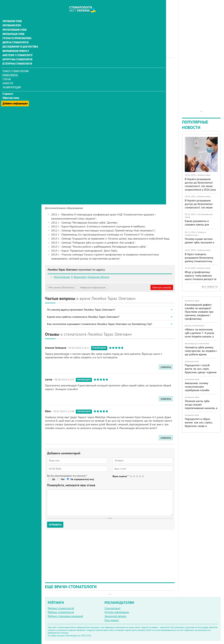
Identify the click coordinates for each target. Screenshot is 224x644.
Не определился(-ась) (82, 479)
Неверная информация (93, 287)
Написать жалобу (162, 287)
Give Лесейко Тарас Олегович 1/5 (131, 476)
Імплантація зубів (13, 27)
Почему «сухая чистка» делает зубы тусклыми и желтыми (199, 242)
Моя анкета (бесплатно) (62, 287)
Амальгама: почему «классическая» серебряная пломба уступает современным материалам (199, 390)
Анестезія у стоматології (17, 48)
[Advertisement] (110, 25)
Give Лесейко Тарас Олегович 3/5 (137, 476)
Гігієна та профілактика (17, 32)
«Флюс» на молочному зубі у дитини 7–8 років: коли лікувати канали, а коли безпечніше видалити (200, 336)
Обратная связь (11, 91)
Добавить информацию (15, 95)
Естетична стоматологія (17, 57)
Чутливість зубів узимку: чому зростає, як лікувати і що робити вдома (201, 351)
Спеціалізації (112, 608)
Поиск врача (10, 68)
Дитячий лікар (93, 68)
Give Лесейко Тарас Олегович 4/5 (140, 476)
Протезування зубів (14, 23)
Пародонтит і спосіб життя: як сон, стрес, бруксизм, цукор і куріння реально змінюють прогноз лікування (201, 372)
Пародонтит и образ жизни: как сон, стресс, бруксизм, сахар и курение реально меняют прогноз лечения (200, 426)
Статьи (7, 72)
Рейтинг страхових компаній (65, 616)
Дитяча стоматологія (15, 36)
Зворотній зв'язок (115, 616)
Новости (8, 76)
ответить (166, 367)
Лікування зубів (12, 15)
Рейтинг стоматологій (61, 608)
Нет (63, 479)
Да (54, 479)
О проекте (8, 87)
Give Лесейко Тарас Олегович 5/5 (143, 476)
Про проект (112, 620)
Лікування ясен (12, 19)
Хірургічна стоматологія (17, 53)
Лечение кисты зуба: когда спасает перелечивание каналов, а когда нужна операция (201, 406)
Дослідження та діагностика (20, 40)
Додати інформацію (117, 612)
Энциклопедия (12, 80)
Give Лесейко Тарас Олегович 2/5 (134, 476)
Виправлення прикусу (15, 44)
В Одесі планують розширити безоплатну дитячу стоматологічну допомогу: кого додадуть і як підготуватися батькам (201, 261)
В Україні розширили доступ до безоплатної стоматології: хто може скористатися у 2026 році (200, 184)
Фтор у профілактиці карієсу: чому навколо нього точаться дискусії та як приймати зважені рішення (201, 279)
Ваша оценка (120, 476)
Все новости (210, 287)
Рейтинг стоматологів (61, 612)
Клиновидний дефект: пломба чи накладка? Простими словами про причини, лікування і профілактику (199, 312)
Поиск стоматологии (16, 64)
